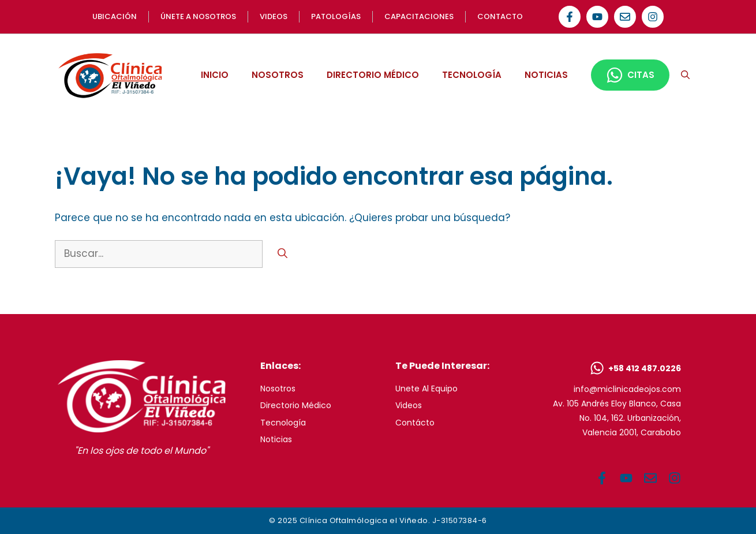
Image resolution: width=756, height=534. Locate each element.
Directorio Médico (296, 405)
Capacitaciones (419, 16)
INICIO (215, 75)
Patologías (336, 16)
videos (274, 16)
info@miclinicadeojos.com (627, 389)
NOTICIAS (546, 75)
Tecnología (283, 423)
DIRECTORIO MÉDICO (373, 75)
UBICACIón (115, 16)
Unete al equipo (426, 389)
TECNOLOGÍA (472, 75)
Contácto (415, 423)
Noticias (276, 439)
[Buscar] (282, 254)
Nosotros (278, 389)
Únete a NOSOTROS (198, 16)
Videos (409, 405)
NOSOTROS (278, 75)
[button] (685, 75)
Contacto (500, 16)
